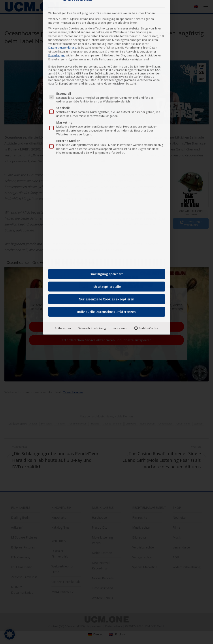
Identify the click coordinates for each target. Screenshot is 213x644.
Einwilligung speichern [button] (106, 109)
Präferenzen (63, 164)
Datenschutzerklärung (92, 164)
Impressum (120, 164)
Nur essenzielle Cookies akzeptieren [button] (106, 134)
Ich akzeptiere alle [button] (107, 122)
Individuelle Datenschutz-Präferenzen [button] (106, 147)
